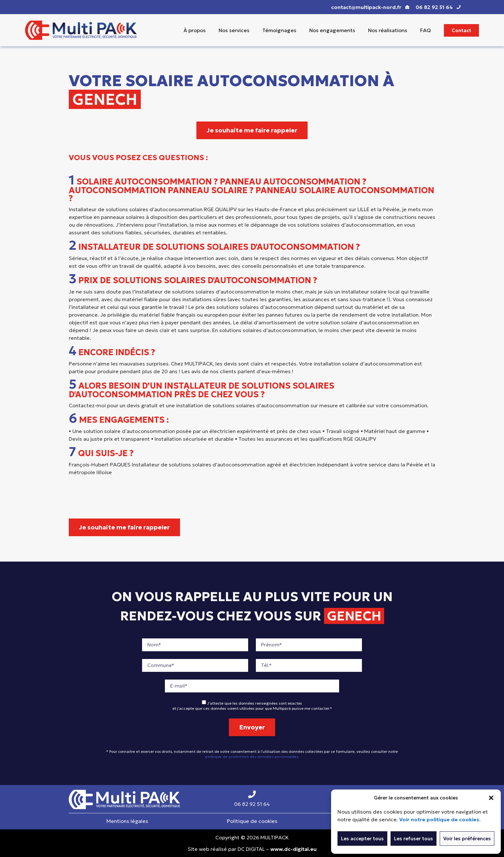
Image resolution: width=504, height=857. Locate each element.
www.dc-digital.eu (293, 849)
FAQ (426, 30)
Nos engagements (332, 30)
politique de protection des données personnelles (252, 757)
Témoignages (279, 30)
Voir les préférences (467, 839)
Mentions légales (127, 821)
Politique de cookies (252, 821)
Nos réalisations (388, 30)
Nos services (234, 30)
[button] (491, 798)
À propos (195, 30)
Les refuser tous (414, 839)
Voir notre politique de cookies (439, 819)
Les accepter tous (362, 839)
